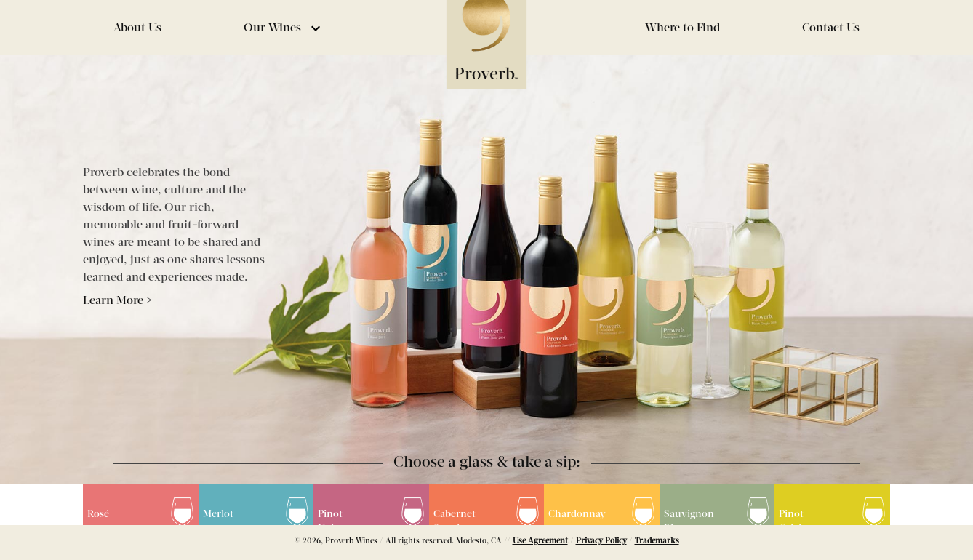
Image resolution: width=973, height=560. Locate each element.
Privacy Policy (601, 541)
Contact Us (831, 28)
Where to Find (682, 28)
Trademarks (657, 541)
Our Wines (284, 28)
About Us (137, 28)
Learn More (113, 301)
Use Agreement (540, 541)
